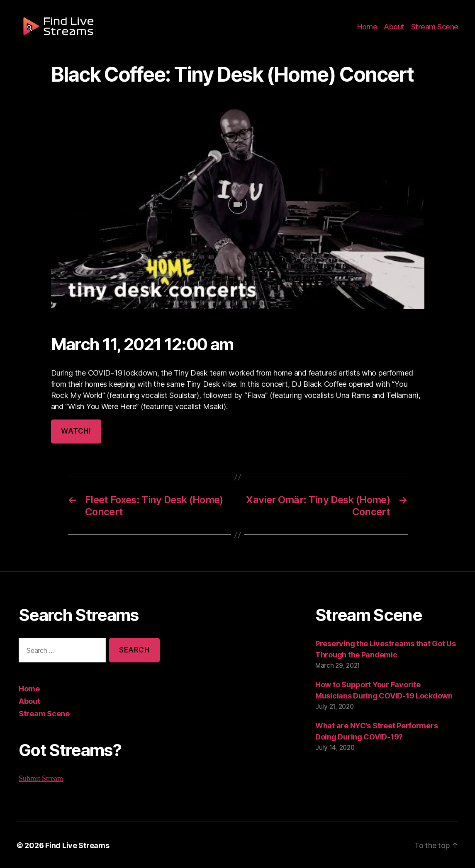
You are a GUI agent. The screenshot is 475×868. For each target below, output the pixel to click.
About (398, 30)
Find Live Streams (73, 844)
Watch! (76, 431)
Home (372, 30)
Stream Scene (436, 30)
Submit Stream (41, 778)
